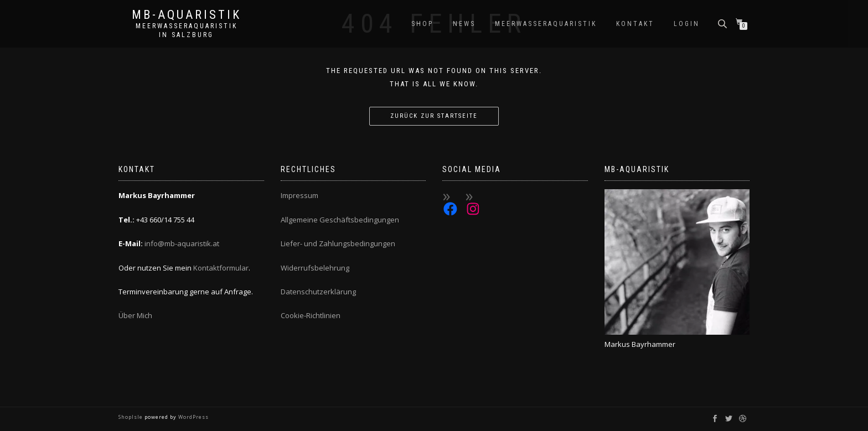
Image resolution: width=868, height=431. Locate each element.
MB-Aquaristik (187, 15)
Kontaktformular (221, 268)
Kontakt (635, 24)
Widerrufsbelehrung (315, 268)
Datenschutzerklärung (318, 292)
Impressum (299, 195)
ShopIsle (131, 417)
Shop (422, 24)
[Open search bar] (724, 23)
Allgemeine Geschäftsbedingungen (340, 220)
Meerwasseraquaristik (546, 24)
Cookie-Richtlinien (311, 315)
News (464, 24)
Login (687, 24)
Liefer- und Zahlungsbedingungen (338, 243)
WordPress (193, 417)
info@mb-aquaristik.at (182, 243)
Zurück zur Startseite (434, 116)
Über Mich (135, 315)
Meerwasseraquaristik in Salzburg (187, 30)
